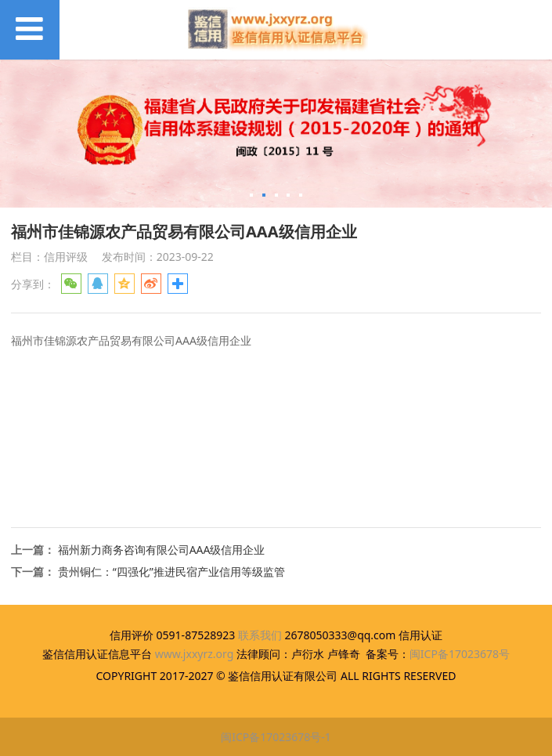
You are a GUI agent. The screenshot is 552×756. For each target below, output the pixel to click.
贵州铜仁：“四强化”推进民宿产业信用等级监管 (171, 572)
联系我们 (260, 635)
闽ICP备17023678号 (460, 654)
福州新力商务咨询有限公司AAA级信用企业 (162, 550)
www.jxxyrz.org (195, 654)
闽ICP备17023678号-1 (276, 737)
